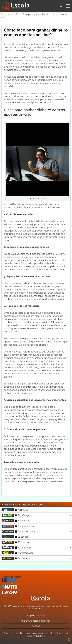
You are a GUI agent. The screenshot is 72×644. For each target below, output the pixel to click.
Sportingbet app (18, 526)
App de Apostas (36, 616)
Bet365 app (16, 515)
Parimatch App (18, 553)
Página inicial (7, 14)
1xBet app (15, 510)
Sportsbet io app (19, 531)
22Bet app (15, 537)
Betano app (16, 521)
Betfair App (16, 558)
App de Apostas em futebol (36, 621)
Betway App (16, 548)
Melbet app (16, 542)
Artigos (36, 626)
